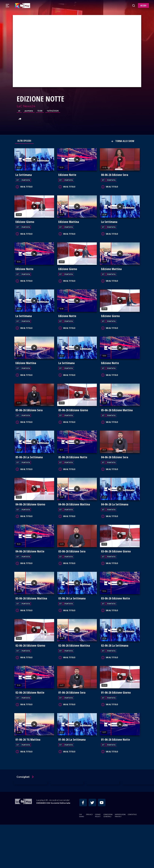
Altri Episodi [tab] (24, 141)
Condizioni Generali (108, 859)
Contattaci (132, 858)
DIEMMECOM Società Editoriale (53, 846)
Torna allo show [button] (123, 141)
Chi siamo (82, 859)
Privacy (89, 858)
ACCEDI (143, 5)
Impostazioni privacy (120, 859)
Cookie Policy (98, 859)
